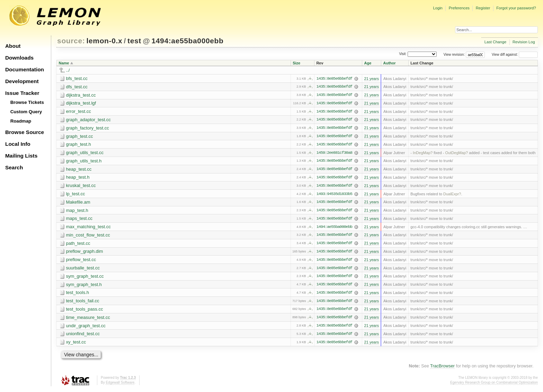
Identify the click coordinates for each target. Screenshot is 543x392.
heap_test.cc (79, 170)
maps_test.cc (79, 220)
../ (68, 70)
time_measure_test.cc (88, 319)
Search (14, 167)
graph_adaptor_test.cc (88, 120)
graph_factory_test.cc (88, 128)
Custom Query (26, 112)
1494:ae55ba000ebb (187, 41)
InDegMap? (423, 153)
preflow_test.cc (81, 261)
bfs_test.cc (77, 78)
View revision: (454, 55)
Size (296, 63)
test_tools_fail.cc (83, 303)
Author (389, 63)
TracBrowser (442, 368)
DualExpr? (452, 195)
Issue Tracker (22, 93)
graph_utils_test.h (84, 162)
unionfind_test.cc (83, 336)
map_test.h (77, 211)
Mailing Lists (21, 156)
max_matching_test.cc (88, 228)
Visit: (403, 54)
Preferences (459, 8)
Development (22, 81)
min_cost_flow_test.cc (88, 236)
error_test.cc (79, 112)
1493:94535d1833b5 (334, 195)
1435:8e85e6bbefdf (334, 79)
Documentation (25, 69)
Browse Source (25, 132)
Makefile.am (78, 203)
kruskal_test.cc (81, 186)
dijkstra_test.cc (81, 95)
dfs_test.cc (77, 87)
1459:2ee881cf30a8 (334, 153)
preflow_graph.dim (85, 253)
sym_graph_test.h (84, 286)
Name (64, 63)
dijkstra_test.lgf (81, 103)
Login (438, 8)
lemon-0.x (105, 41)
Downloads (19, 58)
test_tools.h (78, 295)
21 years (372, 79)
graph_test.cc (80, 137)
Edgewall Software (120, 385)
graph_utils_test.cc (85, 153)
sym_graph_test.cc (85, 278)
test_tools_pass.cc (85, 311)
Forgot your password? (516, 8)
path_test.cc (78, 245)
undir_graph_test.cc (86, 328)
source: (71, 41)
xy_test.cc (76, 344)
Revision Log (524, 42)
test (134, 41)
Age (368, 63)
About (13, 46)
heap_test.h (78, 178)
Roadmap (21, 121)
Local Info (18, 144)
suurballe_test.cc (83, 270)
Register (483, 8)
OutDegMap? (456, 153)
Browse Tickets (27, 102)
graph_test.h (79, 145)
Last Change (495, 42)
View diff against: (515, 55)
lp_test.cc (76, 195)
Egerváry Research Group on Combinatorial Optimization (494, 385)
